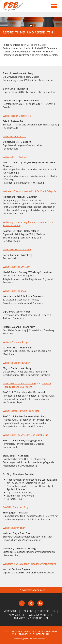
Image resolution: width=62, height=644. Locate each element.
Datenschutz (47, 611)
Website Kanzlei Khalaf (15, 291)
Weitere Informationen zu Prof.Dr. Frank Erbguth (29, 191)
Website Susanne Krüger (16, 342)
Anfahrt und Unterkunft (31, 618)
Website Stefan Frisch (15, 136)
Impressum (10, 611)
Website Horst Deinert (15, 157)
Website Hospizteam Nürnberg (20, 384)
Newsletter (17, 615)
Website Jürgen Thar (14, 528)
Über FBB (27, 611)
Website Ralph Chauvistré (17, 116)
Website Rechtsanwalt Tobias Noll (21, 411)
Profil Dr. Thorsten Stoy (16, 507)
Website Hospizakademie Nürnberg (27, 385)
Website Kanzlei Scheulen (17, 267)
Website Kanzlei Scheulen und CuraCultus (25, 435)
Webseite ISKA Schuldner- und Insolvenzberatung (30, 564)
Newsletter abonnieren (31, 590)
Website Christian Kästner (17, 249)
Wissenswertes (39, 615)
